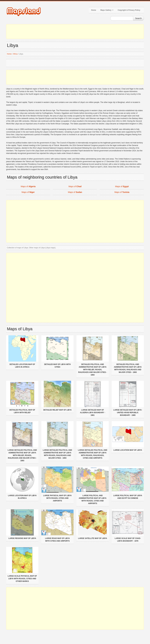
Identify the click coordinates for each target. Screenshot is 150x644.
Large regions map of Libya (22, 538)
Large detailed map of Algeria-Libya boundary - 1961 (93, 413)
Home (94, 10)
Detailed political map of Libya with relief (22, 411)
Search (138, 18)
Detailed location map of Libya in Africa (22, 366)
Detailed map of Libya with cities (57, 366)
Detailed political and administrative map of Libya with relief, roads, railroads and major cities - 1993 (93, 370)
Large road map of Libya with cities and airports (57, 540)
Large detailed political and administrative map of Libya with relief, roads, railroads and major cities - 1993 (22, 455)
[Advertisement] (75, 32)
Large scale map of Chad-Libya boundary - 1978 (128, 540)
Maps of (28, 186)
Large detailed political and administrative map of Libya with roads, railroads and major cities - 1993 (57, 454)
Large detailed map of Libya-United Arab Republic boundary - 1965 (128, 413)
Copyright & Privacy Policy (129, 10)
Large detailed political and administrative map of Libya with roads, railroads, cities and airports (93, 454)
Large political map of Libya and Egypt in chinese (128, 497)
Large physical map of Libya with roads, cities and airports (57, 498)
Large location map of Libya (128, 450)
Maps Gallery (107, 10)
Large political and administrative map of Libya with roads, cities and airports (93, 499)
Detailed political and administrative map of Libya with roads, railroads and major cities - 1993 (128, 368)
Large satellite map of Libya (93, 538)
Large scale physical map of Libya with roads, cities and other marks (22, 579)
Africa (15, 54)
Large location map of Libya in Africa (22, 497)
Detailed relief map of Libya (57, 410)
